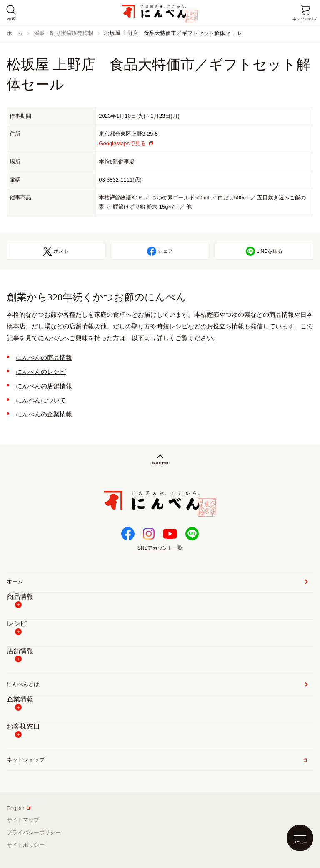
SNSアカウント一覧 (160, 548)
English (19, 808)
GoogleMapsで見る (122, 143)
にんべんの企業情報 (44, 414)
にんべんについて (41, 400)
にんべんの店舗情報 (44, 386)
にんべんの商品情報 (44, 357)
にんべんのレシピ (41, 372)
